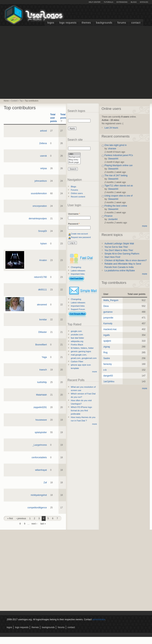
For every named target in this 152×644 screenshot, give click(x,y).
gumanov (108, 312)
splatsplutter (41, 432)
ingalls (107, 335)
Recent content (78, 197)
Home (6, 101)
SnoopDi (42, 231)
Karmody (108, 323)
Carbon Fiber (77, 361)
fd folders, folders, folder (82, 348)
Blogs (134, 2)
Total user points (53, 118)
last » (43, 524)
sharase (112, 149)
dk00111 (42, 290)
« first (10, 518)
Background (74, 157)
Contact (136, 23)
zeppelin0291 (40, 407)
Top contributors (32, 101)
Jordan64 (113, 219)
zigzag (107, 347)
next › (34, 524)
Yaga (44, 357)
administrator (99, 619)
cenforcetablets (39, 457)
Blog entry (74, 160)
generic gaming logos (81, 351)
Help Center (95, 2)
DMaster (43, 332)
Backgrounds (104, 23)
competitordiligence (37, 508)
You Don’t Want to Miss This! (119, 250)
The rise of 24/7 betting (116, 176)
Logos (51, 23)
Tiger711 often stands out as (119, 186)
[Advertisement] (35, 62)
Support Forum (78, 309)
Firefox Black (77, 345)
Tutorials (108, 2)
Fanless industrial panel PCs (119, 155)
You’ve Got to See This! (116, 247)
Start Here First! (112, 257)
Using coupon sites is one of (119, 196)
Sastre (107, 358)
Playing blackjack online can (119, 165)
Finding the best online (116, 206)
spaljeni (107, 341)
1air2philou (109, 381)
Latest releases (78, 271)
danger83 (108, 376)
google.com (76, 331)
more (95, 372)
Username (74, 214)
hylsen (44, 244)
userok (43, 156)
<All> (74, 154)
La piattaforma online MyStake (120, 271)
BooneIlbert (41, 345)
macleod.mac (110, 329)
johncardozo (41, 181)
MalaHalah (41, 395)
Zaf (45, 483)
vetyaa (43, 168)
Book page (74, 162)
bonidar (43, 320)
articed (43, 131)
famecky (108, 364)
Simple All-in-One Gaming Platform (122, 254)
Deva (106, 306)
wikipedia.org (77, 341)
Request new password (81, 237)
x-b (105, 370)
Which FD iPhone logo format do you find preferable (81, 410)
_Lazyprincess (40, 445)
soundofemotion (39, 193)
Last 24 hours (111, 128)
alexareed (42, 305)
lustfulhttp (42, 382)
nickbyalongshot (39, 495)
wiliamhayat (41, 470)
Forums (122, 23)
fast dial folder (77, 338)
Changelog (76, 267)
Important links (78, 274)
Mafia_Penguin (111, 300)
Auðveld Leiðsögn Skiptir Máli (119, 244)
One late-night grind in (116, 145)
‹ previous (21, 518)
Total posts (63, 118)
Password (74, 224)
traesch (43, 370)
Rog (105, 352)
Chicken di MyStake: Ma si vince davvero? (126, 260)
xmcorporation (40, 206)
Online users (77, 193)
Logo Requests (68, 23)
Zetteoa (43, 143)
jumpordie (108, 318)
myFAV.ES (144, 2)
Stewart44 (113, 159)
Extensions (122, 2)
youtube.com (77, 335)
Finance (109, 216)
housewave (41, 420)
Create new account (79, 234)
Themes (86, 23)
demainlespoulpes (38, 219)
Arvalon (43, 260)
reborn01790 (40, 277)
